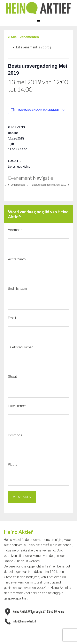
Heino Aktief (38, 8)
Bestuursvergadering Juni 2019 (49, 185)
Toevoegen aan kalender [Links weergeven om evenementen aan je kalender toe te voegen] (38, 110)
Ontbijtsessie (18, 185)
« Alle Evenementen (24, 37)
